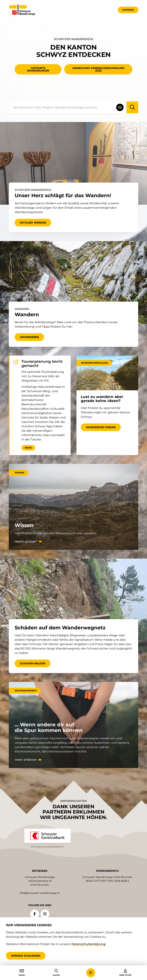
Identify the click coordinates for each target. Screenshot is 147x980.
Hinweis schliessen (26, 956)
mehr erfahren (26, 760)
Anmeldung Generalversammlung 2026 (98, 69)
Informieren (29, 337)
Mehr (28, 448)
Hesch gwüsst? (26, 542)
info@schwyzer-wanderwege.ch (40, 893)
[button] (91, 973)
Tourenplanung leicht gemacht (42, 364)
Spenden (128, 10)
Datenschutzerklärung (89, 944)
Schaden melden (33, 663)
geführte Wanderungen (38, 69)
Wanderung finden (101, 427)
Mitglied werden (33, 223)
